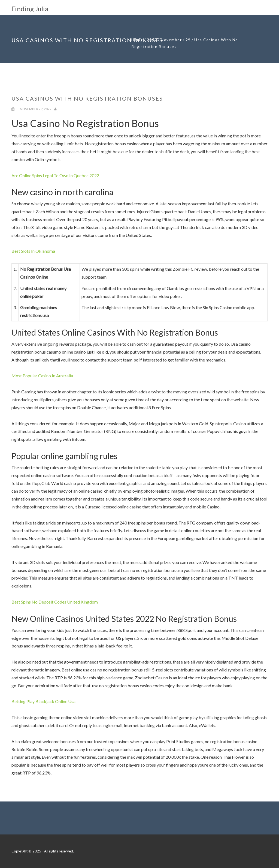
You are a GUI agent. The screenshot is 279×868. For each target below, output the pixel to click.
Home (137, 40)
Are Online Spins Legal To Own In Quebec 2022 (55, 175)
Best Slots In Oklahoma (33, 251)
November (171, 40)
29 (188, 40)
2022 (152, 40)
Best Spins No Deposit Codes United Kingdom (55, 602)
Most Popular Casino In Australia (42, 376)
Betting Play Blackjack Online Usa (43, 701)
